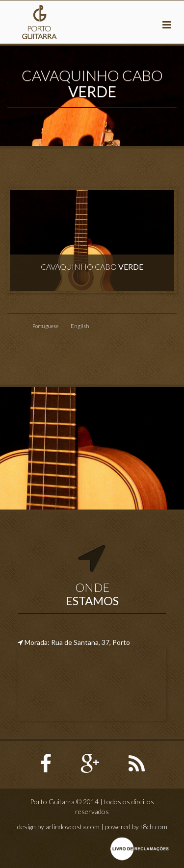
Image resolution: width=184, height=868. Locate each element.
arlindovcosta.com (73, 827)
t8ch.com (154, 827)
